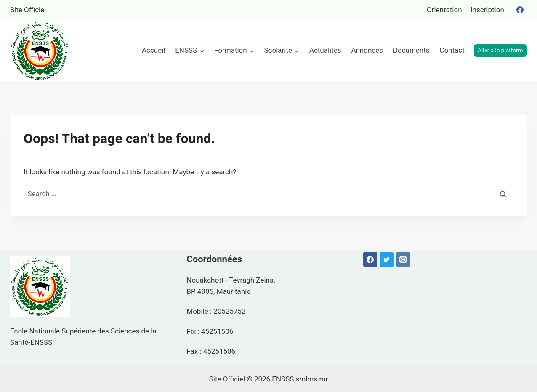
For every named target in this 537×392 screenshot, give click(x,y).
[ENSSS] (40, 51)
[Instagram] (403, 259)
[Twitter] (387, 259)
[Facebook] (520, 10)
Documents (411, 50)
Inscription (487, 10)
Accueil (154, 50)
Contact (452, 50)
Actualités (325, 50)
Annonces (367, 50)
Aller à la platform (500, 50)
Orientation (444, 10)
